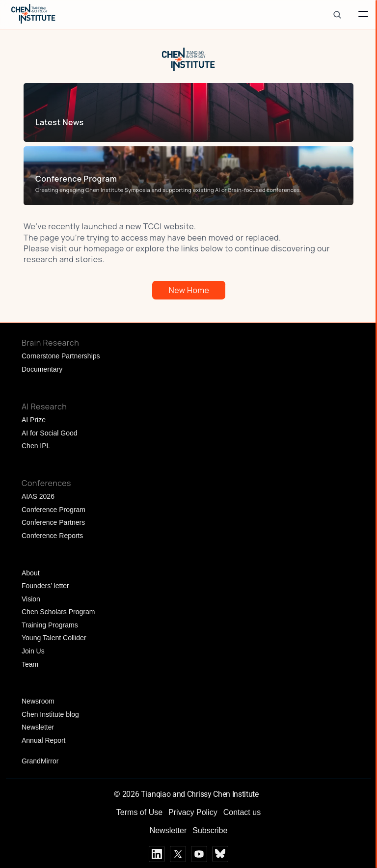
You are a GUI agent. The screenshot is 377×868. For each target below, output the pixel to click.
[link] (186, 122)
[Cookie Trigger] (263, 794)
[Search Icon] (337, 14)
